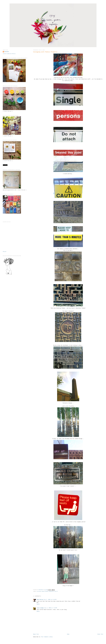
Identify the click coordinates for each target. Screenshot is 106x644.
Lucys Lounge (40, 608)
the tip (56, 591)
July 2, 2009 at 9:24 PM (50, 600)
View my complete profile (9, 54)
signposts (51, 591)
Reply (38, 604)
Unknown (7, 52)
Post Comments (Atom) (47, 637)
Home (68, 634)
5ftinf (5, 252)
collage (39, 591)
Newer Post (36, 634)
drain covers (45, 591)
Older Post (100, 634)
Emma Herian (40, 600)
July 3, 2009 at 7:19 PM (50, 608)
